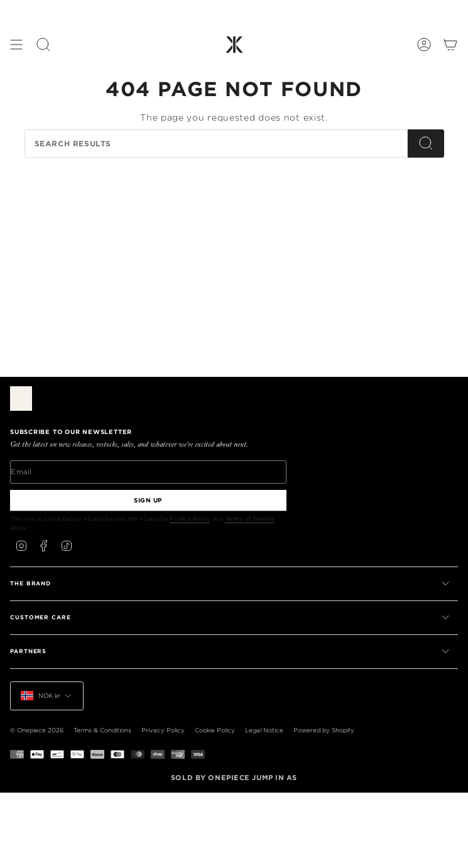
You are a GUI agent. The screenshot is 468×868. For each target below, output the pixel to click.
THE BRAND (231, 583)
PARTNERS (231, 651)
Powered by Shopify (324, 730)
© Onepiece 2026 (37, 730)
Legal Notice (264, 730)
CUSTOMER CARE (231, 617)
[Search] (426, 144)
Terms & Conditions (102, 730)
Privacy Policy (190, 518)
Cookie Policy (215, 730)
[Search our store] (216, 144)
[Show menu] (16, 45)
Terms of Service (249, 518)
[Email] (148, 472)
